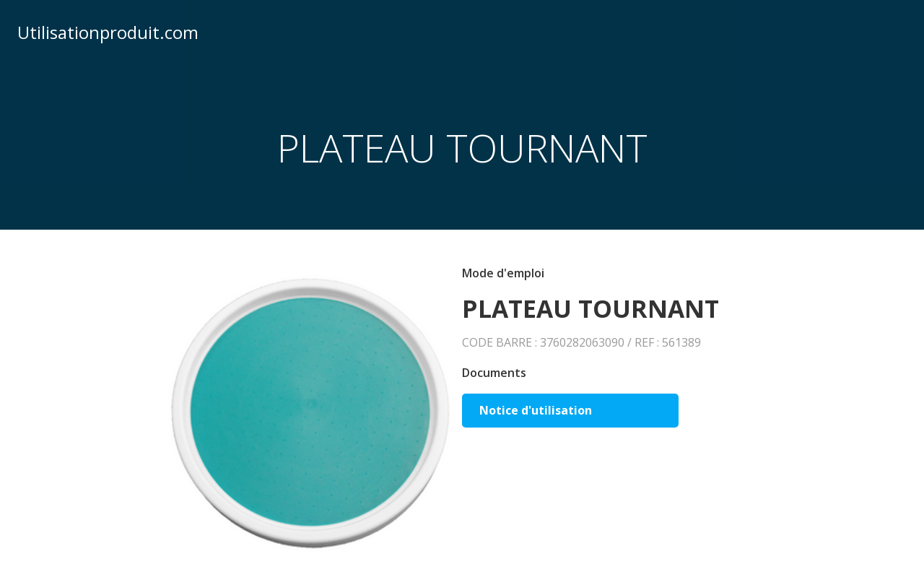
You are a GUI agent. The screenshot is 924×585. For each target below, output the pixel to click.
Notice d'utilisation (536, 410)
